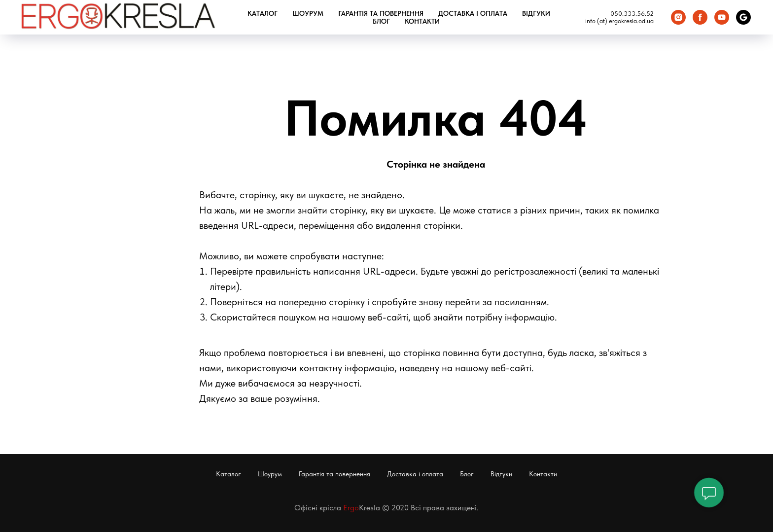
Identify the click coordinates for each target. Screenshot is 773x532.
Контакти (422, 21)
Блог (381, 21)
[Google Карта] (743, 17)
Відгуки (536, 13)
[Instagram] (678, 17)
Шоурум (308, 13)
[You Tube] (722, 17)
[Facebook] (700, 17)
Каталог (263, 13)
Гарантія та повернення (381, 13)
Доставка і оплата (473, 13)
